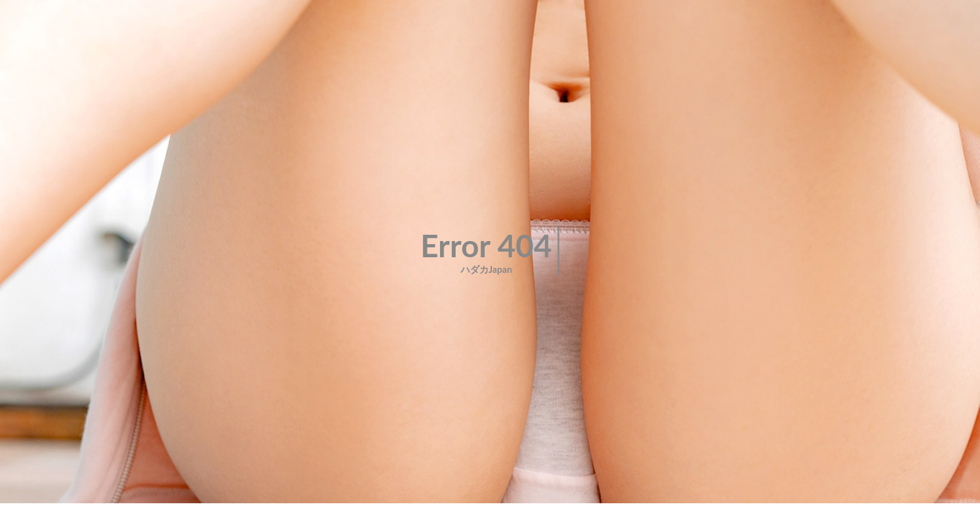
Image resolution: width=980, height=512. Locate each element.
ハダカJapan (487, 269)
